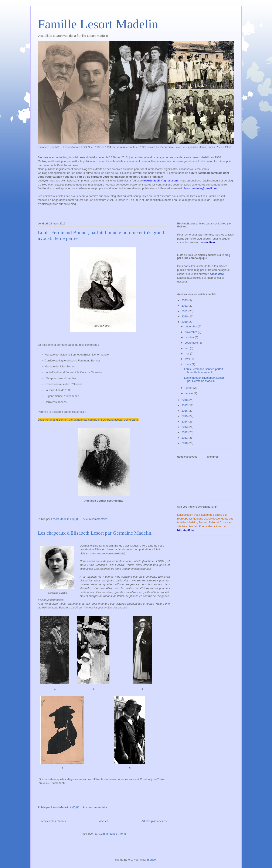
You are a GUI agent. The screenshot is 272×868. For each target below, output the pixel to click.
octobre (190, 337)
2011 (185, 438)
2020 (185, 316)
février (189, 388)
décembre (191, 326)
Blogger (152, 860)
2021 (185, 311)
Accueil (103, 821)
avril (188, 359)
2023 (185, 300)
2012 (185, 432)
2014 (185, 422)
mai (188, 353)
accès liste (217, 274)
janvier (189, 393)
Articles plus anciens (154, 821)
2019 (185, 322)
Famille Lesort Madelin (98, 24)
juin (187, 348)
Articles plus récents (53, 821)
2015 (185, 416)
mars (188, 364)
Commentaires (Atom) (112, 834)
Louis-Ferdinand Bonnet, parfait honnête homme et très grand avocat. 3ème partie (88, 420)
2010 (185, 443)
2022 (185, 306)
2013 (185, 427)
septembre (192, 343)
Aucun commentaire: (96, 519)
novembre (191, 332)
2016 (185, 411)
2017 (185, 405)
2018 (185, 400)
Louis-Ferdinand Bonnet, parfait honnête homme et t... (203, 371)
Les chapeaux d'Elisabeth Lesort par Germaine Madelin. (95, 533)
